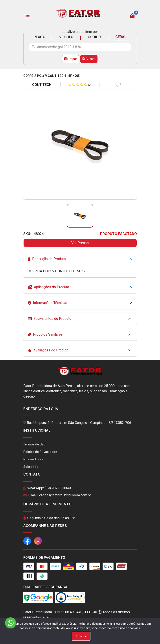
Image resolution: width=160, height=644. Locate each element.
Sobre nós (31, 467)
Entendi (81, 636)
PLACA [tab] (39, 37)
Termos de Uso (34, 444)
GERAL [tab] (121, 37)
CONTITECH (42, 85)
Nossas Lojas (33, 459)
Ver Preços (80, 243)
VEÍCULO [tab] (66, 37)
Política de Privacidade (40, 452)
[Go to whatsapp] (11, 623)
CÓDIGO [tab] (94, 37)
